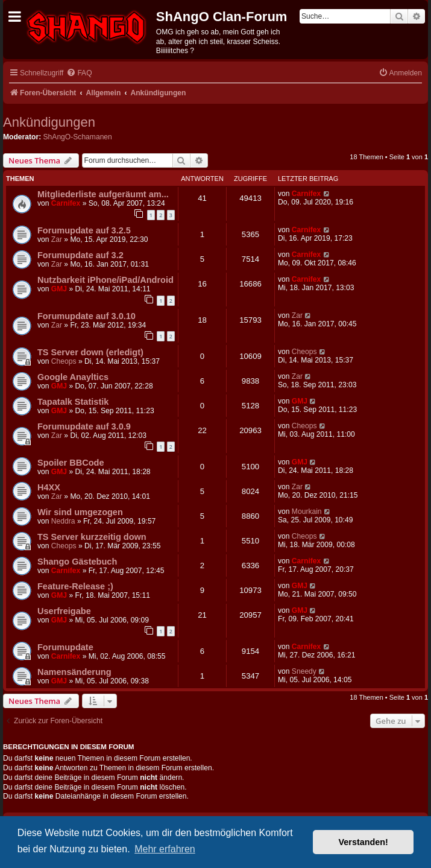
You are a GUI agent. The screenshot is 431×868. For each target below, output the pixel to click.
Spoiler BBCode (71, 463)
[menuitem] (79, 73)
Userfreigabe (64, 611)
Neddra (63, 521)
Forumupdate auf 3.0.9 (84, 426)
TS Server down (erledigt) (90, 352)
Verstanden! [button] (363, 842)
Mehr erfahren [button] (165, 849)
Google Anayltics (73, 377)
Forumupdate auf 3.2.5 (84, 230)
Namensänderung (74, 672)
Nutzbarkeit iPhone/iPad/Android (105, 280)
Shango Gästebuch (77, 562)
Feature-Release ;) (75, 586)
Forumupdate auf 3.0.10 (87, 316)
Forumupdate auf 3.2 (80, 255)
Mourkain (307, 512)
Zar (57, 239)
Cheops (64, 361)
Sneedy (304, 671)
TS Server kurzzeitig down (92, 537)
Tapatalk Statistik (73, 402)
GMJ (59, 289)
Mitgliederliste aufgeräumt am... (103, 194)
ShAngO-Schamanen (78, 137)
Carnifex (66, 203)
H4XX (49, 487)
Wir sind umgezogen (80, 512)
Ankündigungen (49, 122)
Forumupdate (65, 647)
